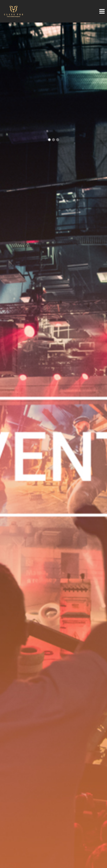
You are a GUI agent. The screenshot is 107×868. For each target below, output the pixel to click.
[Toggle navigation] (98, 11)
